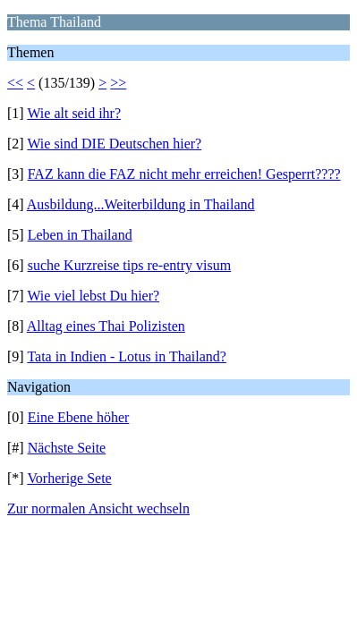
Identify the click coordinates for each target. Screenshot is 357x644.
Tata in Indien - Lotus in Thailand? (127, 356)
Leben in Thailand (80, 235)
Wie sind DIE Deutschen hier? (114, 144)
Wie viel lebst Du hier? (93, 296)
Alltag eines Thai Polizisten (106, 326)
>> (118, 83)
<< (15, 83)
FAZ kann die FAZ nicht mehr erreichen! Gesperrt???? (184, 174)
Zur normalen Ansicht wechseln (98, 508)
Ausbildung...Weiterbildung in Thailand (141, 204)
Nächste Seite (67, 448)
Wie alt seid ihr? (74, 113)
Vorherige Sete (69, 478)
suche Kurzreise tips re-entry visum (129, 265)
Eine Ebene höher (79, 417)
